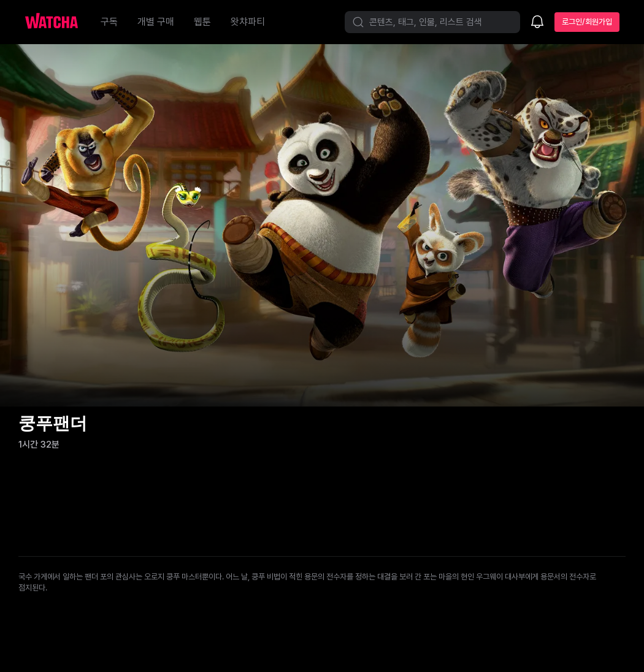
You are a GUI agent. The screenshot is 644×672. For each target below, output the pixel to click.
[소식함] (537, 23)
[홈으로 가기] (58, 22)
